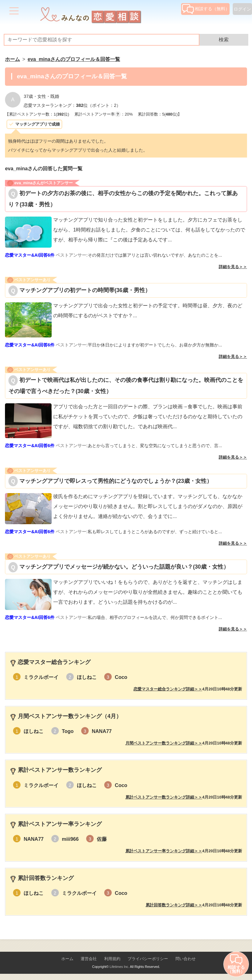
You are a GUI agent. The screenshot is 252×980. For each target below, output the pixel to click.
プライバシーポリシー (148, 959)
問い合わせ (186, 959)
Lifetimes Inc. (119, 967)
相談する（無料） (206, 9)
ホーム (67, 959)
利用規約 (112, 959)
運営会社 (89, 959)
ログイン (242, 9)
